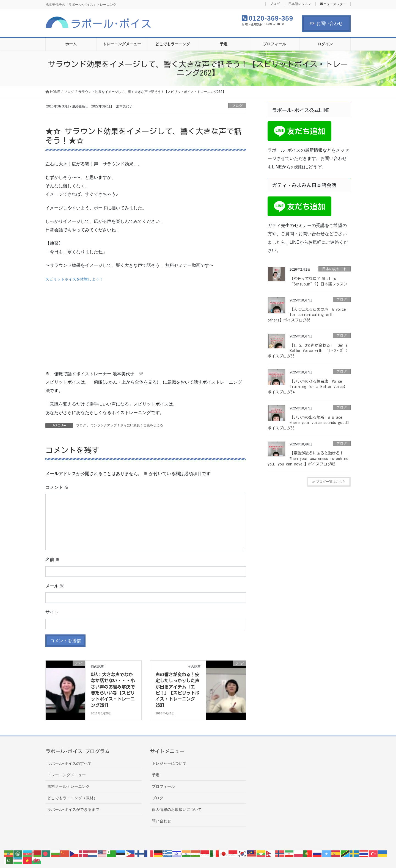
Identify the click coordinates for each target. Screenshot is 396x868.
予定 (156, 775)
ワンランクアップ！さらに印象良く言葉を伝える (127, 425)
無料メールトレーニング (68, 786)
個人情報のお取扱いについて (177, 809)
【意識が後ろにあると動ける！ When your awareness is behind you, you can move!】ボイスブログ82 (308, 458)
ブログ (275, 4)
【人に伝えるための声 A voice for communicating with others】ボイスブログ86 (307, 315)
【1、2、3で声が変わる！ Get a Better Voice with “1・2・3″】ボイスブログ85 (309, 351)
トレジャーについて (169, 763)
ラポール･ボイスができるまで (73, 809)
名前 (53, 560)
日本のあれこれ (335, 269)
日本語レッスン (300, 4)
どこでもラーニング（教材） (72, 798)
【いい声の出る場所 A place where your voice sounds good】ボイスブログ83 (309, 423)
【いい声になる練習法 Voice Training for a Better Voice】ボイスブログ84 (307, 387)
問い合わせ (161, 821)
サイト (52, 612)
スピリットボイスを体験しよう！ (74, 279)
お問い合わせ (326, 23)
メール (55, 586)
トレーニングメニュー (67, 775)
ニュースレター (333, 4)
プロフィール (163, 786)
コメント (57, 487)
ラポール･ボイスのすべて (69, 763)
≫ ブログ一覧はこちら (329, 482)
